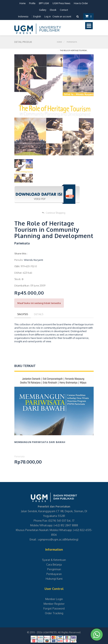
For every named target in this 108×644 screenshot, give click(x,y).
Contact (64, 10)
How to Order (81, 3)
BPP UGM (44, 3)
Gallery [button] (43, 10)
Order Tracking (54, 613)
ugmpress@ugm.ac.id (51, 539)
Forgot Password (54, 608)
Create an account (62, 17)
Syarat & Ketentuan (54, 560)
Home (22, 3)
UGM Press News (61, 3)
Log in (48, 17)
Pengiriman (54, 569)
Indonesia (23, 17)
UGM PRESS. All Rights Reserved (62, 632)
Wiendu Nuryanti (34, 260)
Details (39, 314)
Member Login (54, 599)
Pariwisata (72, 42)
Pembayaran (54, 574)
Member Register (54, 604)
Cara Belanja (54, 565)
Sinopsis (23, 314)
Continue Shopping (54, 213)
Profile (32, 3)
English (37, 17)
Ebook (53, 10)
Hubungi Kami (54, 579)
